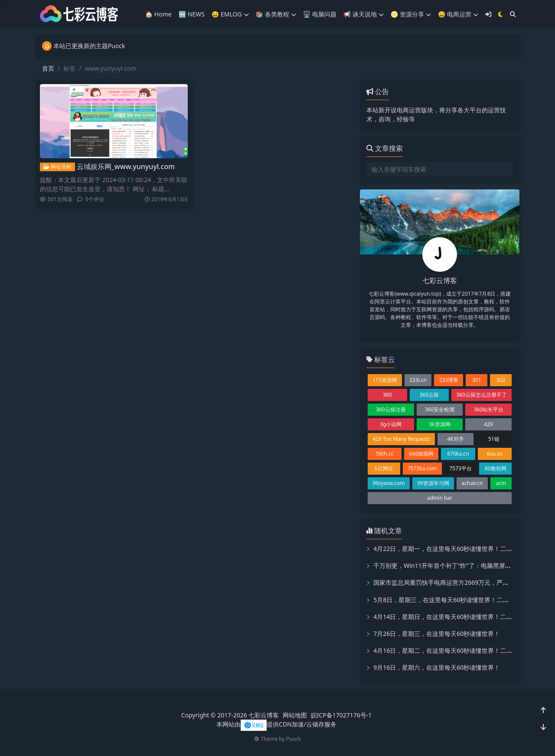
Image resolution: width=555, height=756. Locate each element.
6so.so (495, 454)
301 (477, 380)
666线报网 (422, 454)
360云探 (429, 395)
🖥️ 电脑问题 (320, 14)
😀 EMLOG (230, 14)
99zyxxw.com (389, 483)
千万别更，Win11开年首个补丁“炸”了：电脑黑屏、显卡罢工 (454, 565)
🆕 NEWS (192, 14)
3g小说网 (391, 424)
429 (488, 424)
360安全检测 (440, 409)
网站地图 (295, 715)
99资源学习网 (433, 483)
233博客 (449, 380)
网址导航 (57, 167)
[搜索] (513, 14)
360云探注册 (391, 409)
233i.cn (418, 380)
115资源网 (385, 380)
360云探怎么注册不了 (482, 395)
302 (501, 380)
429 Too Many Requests (401, 439)
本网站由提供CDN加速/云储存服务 (276, 724)
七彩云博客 (264, 715)
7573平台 (460, 468)
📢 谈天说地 (364, 14)
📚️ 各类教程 (276, 14)
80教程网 (496, 468)
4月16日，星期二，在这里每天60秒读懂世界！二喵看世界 (452, 650)
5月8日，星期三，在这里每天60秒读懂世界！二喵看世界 (450, 600)
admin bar (440, 498)
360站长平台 (488, 409)
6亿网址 (384, 468)
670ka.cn (458, 454)
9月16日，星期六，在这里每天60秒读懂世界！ (437, 667)
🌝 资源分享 (411, 14)
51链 (494, 439)
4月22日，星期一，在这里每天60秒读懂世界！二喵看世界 (452, 549)
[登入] (488, 14)
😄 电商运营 (458, 14)
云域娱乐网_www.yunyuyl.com (126, 166)
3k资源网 (439, 424)
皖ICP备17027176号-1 (341, 715)
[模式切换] (501, 14)
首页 (48, 68)
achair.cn (472, 483)
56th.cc (385, 454)
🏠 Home (158, 14)
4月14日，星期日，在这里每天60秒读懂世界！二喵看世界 (452, 617)
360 (387, 395)
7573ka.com (422, 468)
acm (501, 483)
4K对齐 (455, 439)
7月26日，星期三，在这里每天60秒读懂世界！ (437, 634)
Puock (294, 739)
